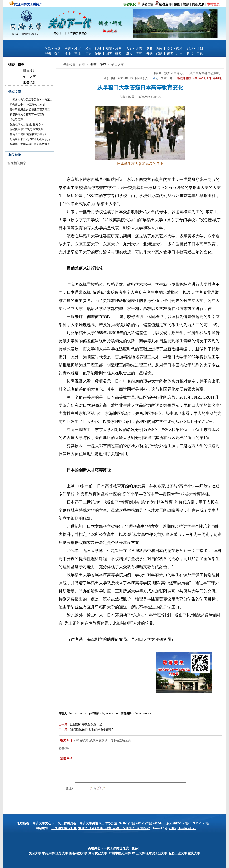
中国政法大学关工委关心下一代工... (31, 100)
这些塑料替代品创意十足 (86, 724)
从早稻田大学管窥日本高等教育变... (31, 144)
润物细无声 (16, 119)
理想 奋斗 (53, 54)
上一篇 (63, 724)
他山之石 (30, 77)
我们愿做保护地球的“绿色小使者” (92, 729)
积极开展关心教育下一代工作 (27, 115)
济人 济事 (134, 54)
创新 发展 (73, 48)
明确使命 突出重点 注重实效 (27, 129)
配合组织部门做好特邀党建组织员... (31, 139)
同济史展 (198, 4)
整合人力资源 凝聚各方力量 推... (29, 134)
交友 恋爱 (175, 48)
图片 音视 (195, 54)
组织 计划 (195, 48)
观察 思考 (114, 48)
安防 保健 (154, 54)
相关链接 (15, 155)
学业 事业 (73, 54)
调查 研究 (114, 54)
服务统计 (30, 82)
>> (88, 65)
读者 (144, 4)
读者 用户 (175, 54)
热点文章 (15, 92)
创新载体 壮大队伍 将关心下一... (29, 124)
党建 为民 (154, 48)
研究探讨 (30, 71)
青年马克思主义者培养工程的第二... (31, 110)
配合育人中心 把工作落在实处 (27, 105)
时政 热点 (53, 48)
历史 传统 (93, 54)
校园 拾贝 (93, 48)
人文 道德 (134, 48)
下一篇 (63, 729)
